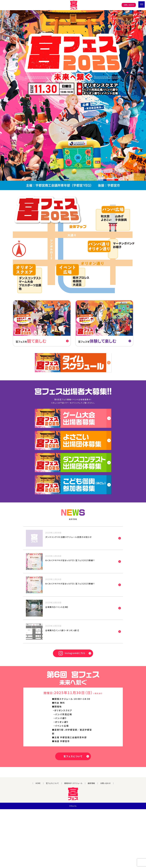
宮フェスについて (73, 786)
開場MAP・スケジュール (73, 842)
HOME (38, 842)
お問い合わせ (129, 5)
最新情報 (91, 842)
